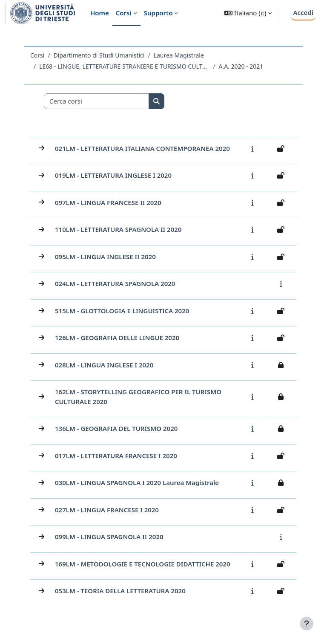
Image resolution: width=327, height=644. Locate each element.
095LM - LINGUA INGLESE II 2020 (105, 257)
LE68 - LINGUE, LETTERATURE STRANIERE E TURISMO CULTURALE (124, 66)
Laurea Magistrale (179, 55)
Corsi (37, 55)
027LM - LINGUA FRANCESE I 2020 (107, 510)
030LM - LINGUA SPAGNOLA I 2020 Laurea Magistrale (137, 482)
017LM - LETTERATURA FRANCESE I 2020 (116, 456)
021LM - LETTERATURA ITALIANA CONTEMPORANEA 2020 (142, 148)
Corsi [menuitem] (124, 13)
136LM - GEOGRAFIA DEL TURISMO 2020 (116, 428)
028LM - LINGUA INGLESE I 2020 (104, 365)
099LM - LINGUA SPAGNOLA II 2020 (109, 537)
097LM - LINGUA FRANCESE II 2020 (108, 202)
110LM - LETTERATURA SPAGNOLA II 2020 (118, 229)
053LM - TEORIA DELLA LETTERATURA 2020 (120, 591)
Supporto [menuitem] (158, 13)
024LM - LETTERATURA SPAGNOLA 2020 (115, 283)
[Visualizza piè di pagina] (307, 624)
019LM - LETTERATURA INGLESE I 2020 (113, 175)
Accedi (303, 12)
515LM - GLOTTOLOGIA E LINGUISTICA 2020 (122, 311)
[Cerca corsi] (97, 101)
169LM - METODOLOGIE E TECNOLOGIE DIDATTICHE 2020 (143, 564)
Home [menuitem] (100, 13)
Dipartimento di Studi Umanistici (99, 55)
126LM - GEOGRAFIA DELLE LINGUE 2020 (117, 338)
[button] (248, 13)
